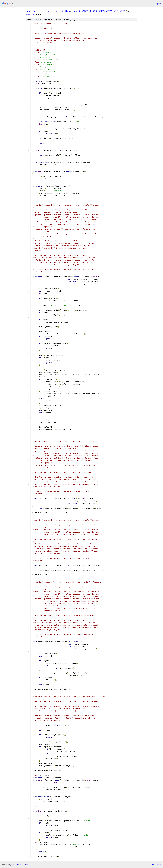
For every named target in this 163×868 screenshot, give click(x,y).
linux (48, 11)
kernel (29, 11)
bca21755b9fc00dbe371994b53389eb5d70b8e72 (102, 11)
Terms (26, 865)
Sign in (158, 4)
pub (36, 11)
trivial (74, 11)
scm (42, 11)
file (72, 20)
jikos (67, 11)
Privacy (20, 865)
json (159, 864)
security (30, 14)
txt (153, 864)
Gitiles (14, 865)
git (62, 11)
